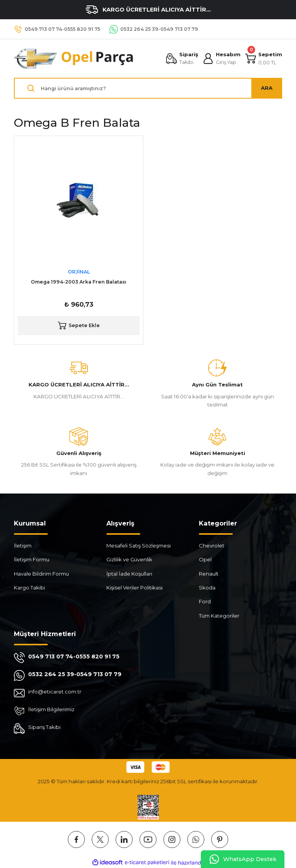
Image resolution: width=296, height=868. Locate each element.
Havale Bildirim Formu (41, 574)
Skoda (207, 588)
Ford (205, 601)
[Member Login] (222, 59)
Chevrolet (212, 546)
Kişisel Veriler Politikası (135, 588)
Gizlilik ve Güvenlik (129, 559)
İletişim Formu (32, 559)
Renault (209, 574)
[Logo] (74, 59)
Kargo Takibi (29, 588)
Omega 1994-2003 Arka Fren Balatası (79, 282)
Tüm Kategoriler (219, 616)
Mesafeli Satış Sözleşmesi (139, 546)
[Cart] (264, 59)
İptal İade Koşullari (129, 574)
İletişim (23, 546)
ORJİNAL (79, 272)
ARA (267, 88)
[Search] (148, 88)
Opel (205, 559)
